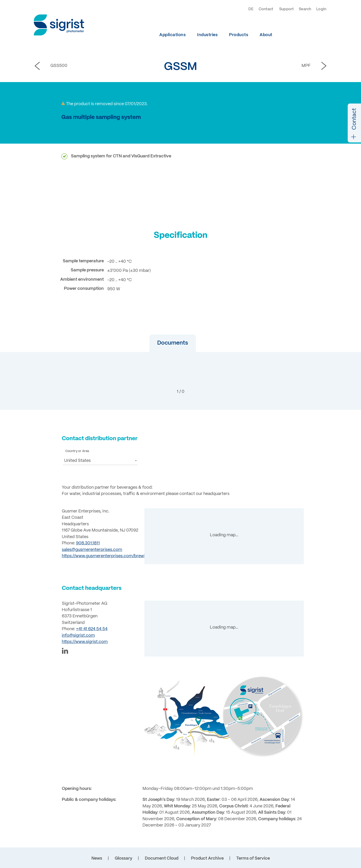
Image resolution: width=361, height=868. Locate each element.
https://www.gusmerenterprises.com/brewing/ (106, 556)
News (97, 858)
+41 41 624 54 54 (92, 629)
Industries (207, 35)
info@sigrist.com (78, 636)
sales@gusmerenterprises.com (92, 550)
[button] (166, 343)
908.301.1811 (88, 543)
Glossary (123, 858)
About (266, 35)
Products (239, 35)
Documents (166, 343)
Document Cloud (162, 858)
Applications (172, 35)
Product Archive (207, 858)
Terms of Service (253, 858)
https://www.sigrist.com (85, 642)
